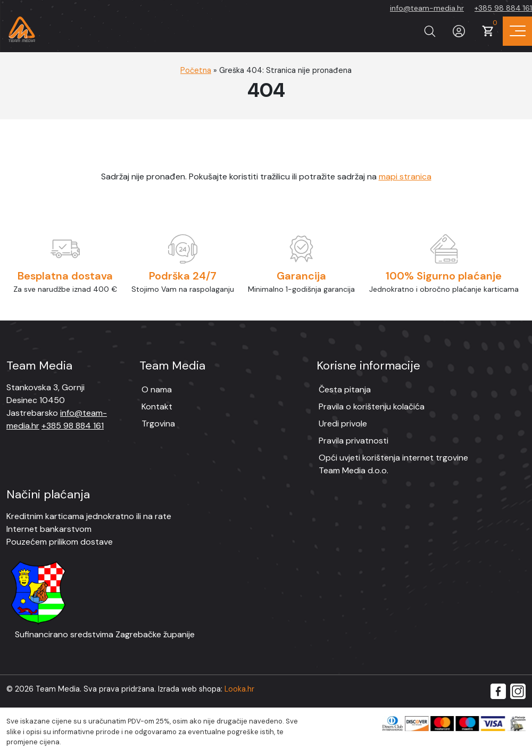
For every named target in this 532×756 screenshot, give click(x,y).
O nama (157, 389)
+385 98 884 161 (503, 8)
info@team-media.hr (427, 8)
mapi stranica (405, 176)
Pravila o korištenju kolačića (372, 406)
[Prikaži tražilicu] (430, 31)
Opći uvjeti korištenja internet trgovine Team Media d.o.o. (393, 464)
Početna (196, 70)
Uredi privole (343, 424)
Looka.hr (239, 689)
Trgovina (158, 424)
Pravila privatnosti (354, 441)
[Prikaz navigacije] (517, 31)
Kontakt (157, 406)
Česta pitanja (345, 389)
